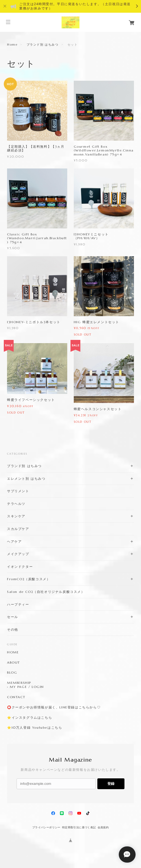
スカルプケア (18, 529)
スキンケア (16, 516)
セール (13, 617)
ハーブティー (18, 604)
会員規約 (103, 827)
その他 (13, 629)
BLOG (12, 673)
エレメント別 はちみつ (26, 479)
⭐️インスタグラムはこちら (30, 718)
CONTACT (16, 697)
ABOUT (14, 663)
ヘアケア (14, 541)
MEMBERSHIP (19, 683)
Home (12, 45)
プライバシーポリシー (46, 827)
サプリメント (18, 491)
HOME (13, 652)
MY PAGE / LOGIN (27, 687)
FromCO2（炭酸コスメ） (29, 579)
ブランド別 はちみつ (43, 45)
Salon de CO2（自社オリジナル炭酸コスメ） (46, 592)
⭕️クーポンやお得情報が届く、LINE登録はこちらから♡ (54, 707)
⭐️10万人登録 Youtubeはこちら (35, 728)
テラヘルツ (16, 504)
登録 (111, 784)
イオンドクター (20, 567)
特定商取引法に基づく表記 (79, 827)
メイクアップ (18, 554)
